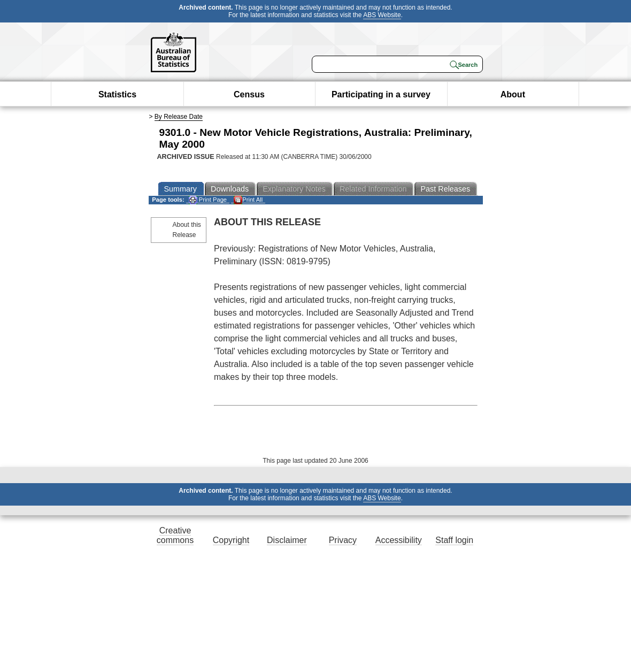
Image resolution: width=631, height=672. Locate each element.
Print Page (208, 200)
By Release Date (179, 117)
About (513, 94)
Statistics (117, 94)
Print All (248, 200)
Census (249, 94)
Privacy (343, 540)
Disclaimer (287, 540)
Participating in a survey (381, 94)
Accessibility (399, 540)
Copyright (231, 540)
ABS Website (382, 15)
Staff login (454, 540)
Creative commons (175, 535)
